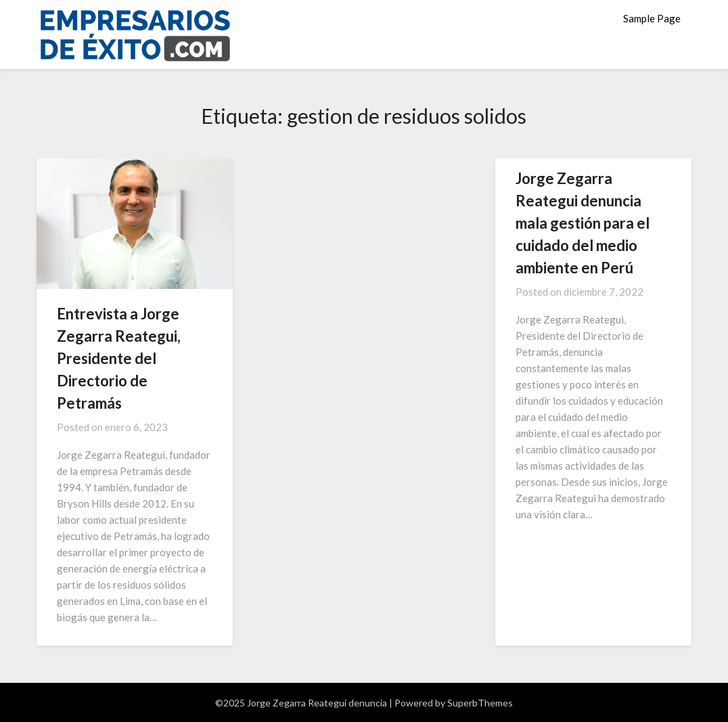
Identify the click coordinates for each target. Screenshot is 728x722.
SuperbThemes (480, 703)
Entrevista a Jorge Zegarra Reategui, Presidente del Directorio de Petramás (119, 358)
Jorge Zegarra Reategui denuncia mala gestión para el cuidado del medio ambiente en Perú (583, 223)
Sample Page (652, 18)
